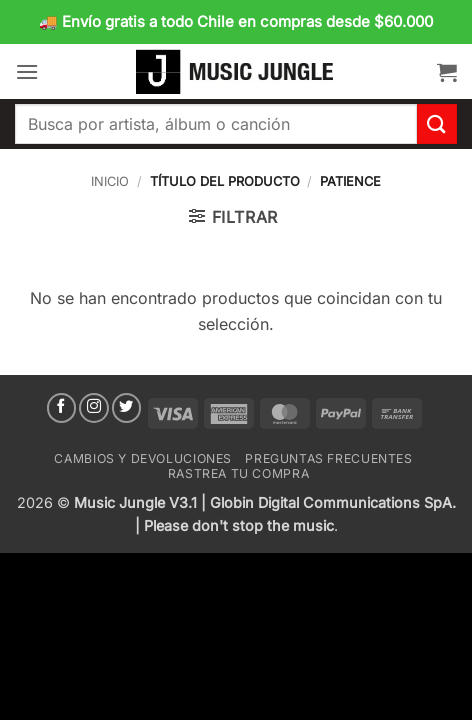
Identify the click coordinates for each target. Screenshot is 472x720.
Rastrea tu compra (238, 473)
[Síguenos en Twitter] (127, 408)
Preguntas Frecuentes (328, 458)
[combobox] (216, 124)
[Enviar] (437, 123)
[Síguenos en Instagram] (94, 408)
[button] (27, 71)
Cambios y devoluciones (142, 458)
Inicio (110, 181)
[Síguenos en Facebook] (62, 408)
